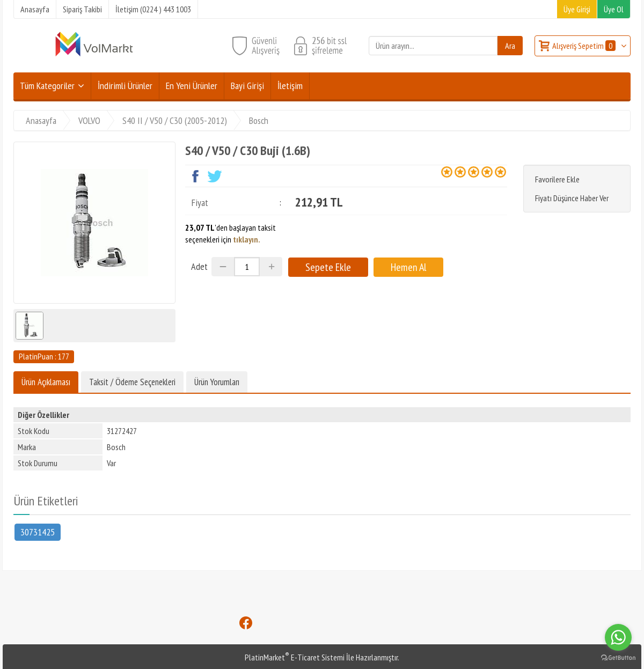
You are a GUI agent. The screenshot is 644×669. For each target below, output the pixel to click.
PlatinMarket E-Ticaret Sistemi (295, 657)
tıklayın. (247, 239)
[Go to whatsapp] (618, 637)
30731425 (38, 531)
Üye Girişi (577, 9)
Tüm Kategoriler (47, 86)
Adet (199, 266)
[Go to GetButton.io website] (618, 658)
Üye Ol (614, 9)
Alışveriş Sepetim (585, 46)
